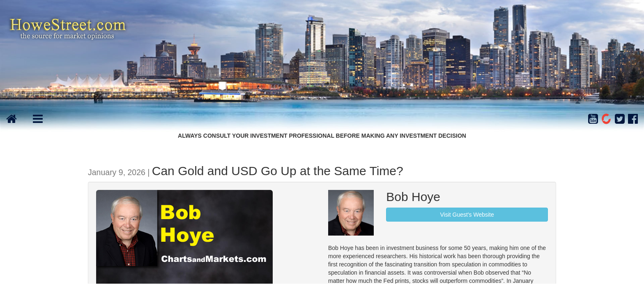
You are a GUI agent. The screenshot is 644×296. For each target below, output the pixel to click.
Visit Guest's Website (467, 215)
